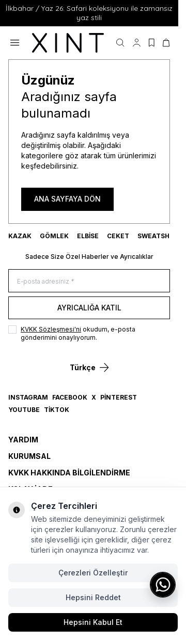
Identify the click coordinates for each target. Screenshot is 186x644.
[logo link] (68, 43)
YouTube (24, 410)
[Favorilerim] (152, 43)
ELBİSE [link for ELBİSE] (88, 236)
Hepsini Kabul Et (93, 622)
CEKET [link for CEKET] (118, 236)
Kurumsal (29, 456)
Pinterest (119, 397)
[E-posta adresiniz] (89, 281)
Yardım (23, 440)
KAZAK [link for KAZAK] (20, 236)
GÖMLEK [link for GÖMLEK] (54, 236)
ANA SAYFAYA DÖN (67, 199)
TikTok (57, 410)
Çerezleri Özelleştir (93, 573)
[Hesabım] (137, 43)
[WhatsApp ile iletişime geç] (163, 585)
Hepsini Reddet (93, 597)
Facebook (70, 397)
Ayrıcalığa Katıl (89, 308)
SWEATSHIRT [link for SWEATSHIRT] (159, 236)
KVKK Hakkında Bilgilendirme (69, 473)
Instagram (28, 397)
